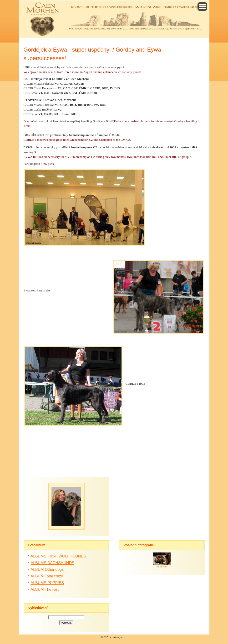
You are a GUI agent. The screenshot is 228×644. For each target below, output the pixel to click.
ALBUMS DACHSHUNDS (53, 563)
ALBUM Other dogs (47, 569)
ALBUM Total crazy (47, 576)
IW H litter (162, 567)
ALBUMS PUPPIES (47, 583)
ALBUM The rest (45, 589)
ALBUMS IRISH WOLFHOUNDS (58, 556)
